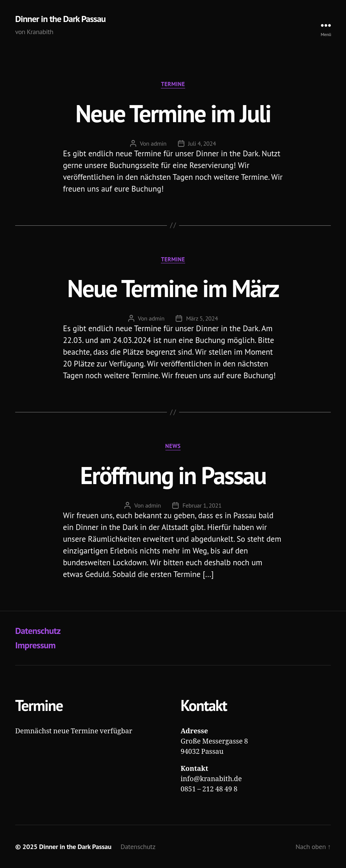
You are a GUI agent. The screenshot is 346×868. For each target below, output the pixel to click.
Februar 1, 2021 (202, 505)
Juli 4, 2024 (202, 143)
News (173, 446)
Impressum (35, 645)
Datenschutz (38, 631)
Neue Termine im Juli (173, 113)
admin (158, 143)
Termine (173, 84)
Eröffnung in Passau (173, 475)
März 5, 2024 (202, 318)
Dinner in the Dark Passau (60, 19)
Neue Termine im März (173, 288)
